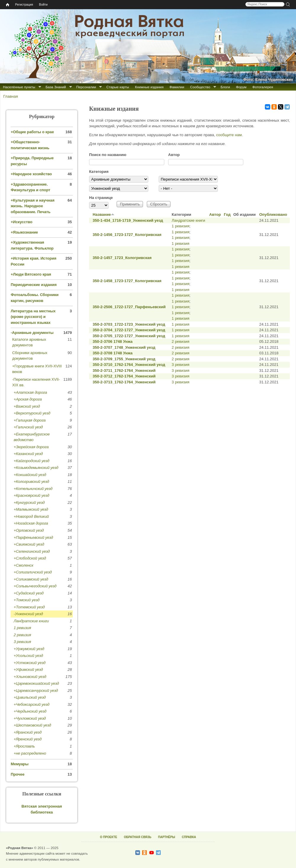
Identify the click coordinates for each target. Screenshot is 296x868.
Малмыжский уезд (32, 509)
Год (227, 214)
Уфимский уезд (29, 670)
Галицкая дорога (31, 420)
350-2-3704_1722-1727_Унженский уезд (129, 330)
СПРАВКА (189, 837)
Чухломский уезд (31, 718)
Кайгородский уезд (33, 461)
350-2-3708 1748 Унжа (113, 353)
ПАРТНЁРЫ (166, 837)
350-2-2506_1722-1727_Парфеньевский (129, 307)
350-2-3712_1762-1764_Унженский (124, 376)
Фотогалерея (263, 87)
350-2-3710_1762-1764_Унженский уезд (129, 365)
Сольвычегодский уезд (36, 586)
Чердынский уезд (31, 711)
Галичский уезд (29, 427)
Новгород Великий (32, 516)
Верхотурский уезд (33, 413)
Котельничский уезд (34, 489)
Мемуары (20, 764)
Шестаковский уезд (34, 725)
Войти (43, 5)
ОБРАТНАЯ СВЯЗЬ (137, 837)
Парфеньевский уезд (34, 537)
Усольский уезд (30, 656)
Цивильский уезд (31, 697)
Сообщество (200, 87)
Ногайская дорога (32, 523)
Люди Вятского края (32, 274)
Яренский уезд (29, 739)
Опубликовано (273, 214)
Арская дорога (29, 399)
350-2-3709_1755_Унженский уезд (124, 359)
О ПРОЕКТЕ (109, 837)
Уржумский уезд (30, 649)
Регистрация (24, 5)
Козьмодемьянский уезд (37, 468)
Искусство (23, 222)
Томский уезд (28, 600)
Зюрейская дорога (32, 447)
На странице (101, 198)
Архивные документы (33, 333)
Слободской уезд (31, 558)
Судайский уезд (30, 593)
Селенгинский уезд (33, 551)
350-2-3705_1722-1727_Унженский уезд (129, 336)
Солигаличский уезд (34, 572)
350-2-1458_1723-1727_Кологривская (127, 281)
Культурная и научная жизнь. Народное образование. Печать (33, 206)
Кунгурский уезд (30, 503)
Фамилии (177, 87)
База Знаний (56, 87)
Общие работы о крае (33, 132)
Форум (241, 87)
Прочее (17, 774)
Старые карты (118, 87)
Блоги (225, 87)
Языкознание (26, 232)
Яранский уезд (29, 732)
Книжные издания (149, 87)
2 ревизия (181, 341)
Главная (11, 96)
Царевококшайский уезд (37, 683)
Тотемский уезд (30, 607)
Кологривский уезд (33, 482)
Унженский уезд (29, 614)
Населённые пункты (19, 87)
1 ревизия (181, 226)
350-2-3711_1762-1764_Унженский (124, 370)
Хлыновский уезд (31, 677)
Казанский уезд (29, 454)
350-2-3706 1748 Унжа (113, 341)
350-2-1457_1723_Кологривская (122, 258)
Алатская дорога (32, 392)
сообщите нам (229, 135)
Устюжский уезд (31, 663)
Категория (99, 172)
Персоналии (86, 87)
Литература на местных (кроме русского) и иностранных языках (33, 317)
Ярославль (25, 746)
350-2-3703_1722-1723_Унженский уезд (129, 324)
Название (104, 214)
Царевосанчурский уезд (37, 691)
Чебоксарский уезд (33, 704)
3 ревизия (181, 365)
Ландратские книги (188, 220)
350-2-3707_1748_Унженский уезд (124, 347)
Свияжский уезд (30, 544)
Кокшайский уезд (31, 475)
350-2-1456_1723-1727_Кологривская (127, 235)
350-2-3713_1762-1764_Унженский (124, 382)
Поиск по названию (108, 155)
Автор (174, 155)
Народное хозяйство (33, 174)
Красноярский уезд (33, 495)
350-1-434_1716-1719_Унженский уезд (128, 220)
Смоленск (25, 565)
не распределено (31, 753)
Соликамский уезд (32, 579)
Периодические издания (34, 285)
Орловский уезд (30, 530)
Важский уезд (28, 406)
